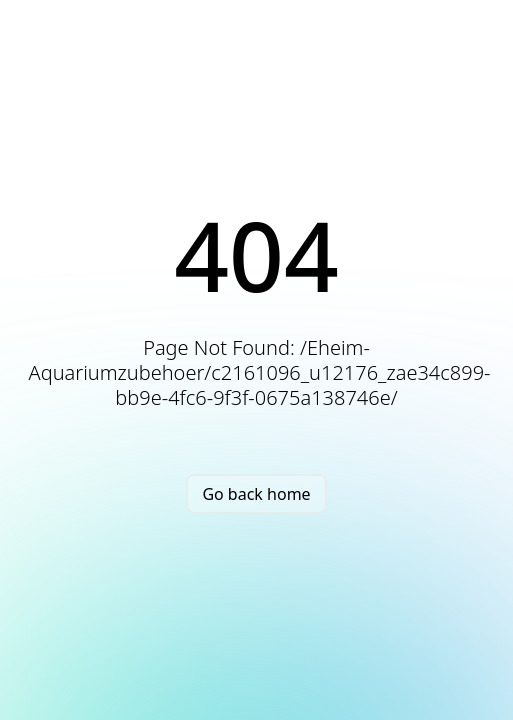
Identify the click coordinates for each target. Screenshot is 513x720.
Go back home (256, 494)
